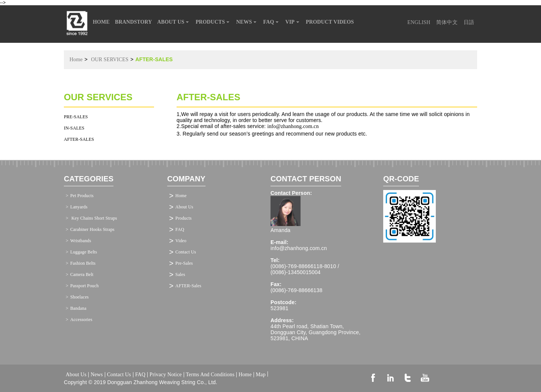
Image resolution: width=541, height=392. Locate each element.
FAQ (272, 22)
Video (181, 241)
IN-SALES (74, 128)
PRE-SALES (76, 117)
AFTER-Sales (188, 286)
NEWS (247, 22)
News (97, 375)
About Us (184, 207)
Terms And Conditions (210, 375)
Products (184, 218)
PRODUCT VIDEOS (330, 22)
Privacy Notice (166, 375)
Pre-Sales (184, 263)
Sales (180, 274)
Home (76, 60)
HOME (101, 22)
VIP (293, 22)
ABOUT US (174, 22)
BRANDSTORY (134, 22)
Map (261, 374)
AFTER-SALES (79, 139)
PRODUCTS (213, 22)
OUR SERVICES (110, 60)
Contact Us (186, 252)
